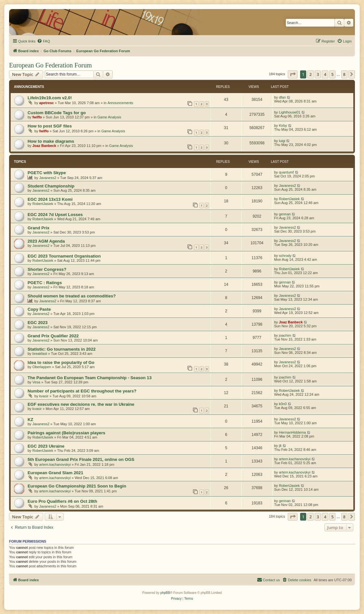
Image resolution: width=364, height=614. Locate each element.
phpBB (165, 593)
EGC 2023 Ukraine (46, 446)
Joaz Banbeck (44, 146)
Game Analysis (109, 117)
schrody (285, 256)
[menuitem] (43, 41)
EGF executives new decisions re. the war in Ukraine (81, 404)
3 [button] (318, 74)
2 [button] (310, 74)
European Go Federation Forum (50, 65)
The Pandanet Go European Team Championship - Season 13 (90, 378)
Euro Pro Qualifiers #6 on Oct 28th (62, 501)
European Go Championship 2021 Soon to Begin (77, 486)
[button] (293, 74)
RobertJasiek (43, 204)
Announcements (120, 103)
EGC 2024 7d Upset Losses (55, 215)
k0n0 (283, 404)
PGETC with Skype (47, 173)
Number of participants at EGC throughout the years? (82, 391)
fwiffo (37, 117)
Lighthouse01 (290, 112)
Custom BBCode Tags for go (57, 113)
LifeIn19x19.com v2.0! (50, 98)
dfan (282, 97)
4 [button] (325, 74)
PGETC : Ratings (45, 283)
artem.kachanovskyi (55, 464)
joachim (285, 335)
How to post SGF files (50, 126)
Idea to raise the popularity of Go (61, 362)
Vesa (36, 382)
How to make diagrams (51, 141)
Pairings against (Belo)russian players (67, 433)
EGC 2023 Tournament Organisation (64, 256)
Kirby (283, 126)
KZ (30, 420)
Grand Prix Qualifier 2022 (53, 336)
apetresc (47, 103)
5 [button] (332, 74)
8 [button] (344, 74)
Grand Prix (38, 228)
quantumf (286, 172)
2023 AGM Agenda (46, 241)
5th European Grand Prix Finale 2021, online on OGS (81, 459)
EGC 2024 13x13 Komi (50, 199)
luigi (282, 141)
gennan (285, 214)
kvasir (44, 396)
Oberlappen (42, 367)
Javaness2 (48, 178)
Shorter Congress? (47, 269)
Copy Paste (39, 309)
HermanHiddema (292, 432)
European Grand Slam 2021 (55, 473)
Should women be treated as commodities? (72, 296)
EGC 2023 (38, 323)
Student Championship (51, 186)
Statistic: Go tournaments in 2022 (62, 349)
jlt (280, 446)
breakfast (40, 354)
